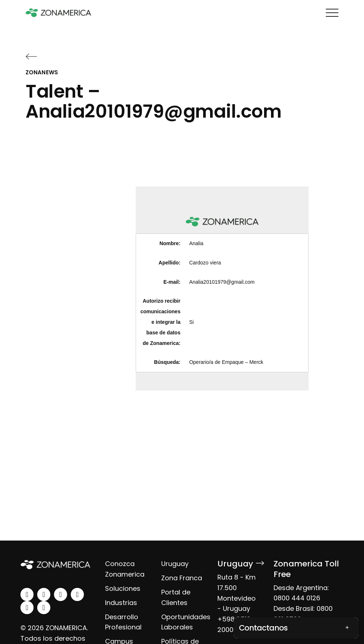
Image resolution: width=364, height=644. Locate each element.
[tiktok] (44, 608)
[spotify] (27, 608)
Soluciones (123, 588)
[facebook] (61, 594)
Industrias (121, 603)
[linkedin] (27, 594)
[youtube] (77, 594)
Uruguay (175, 564)
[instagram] (44, 594)
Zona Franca (182, 578)
